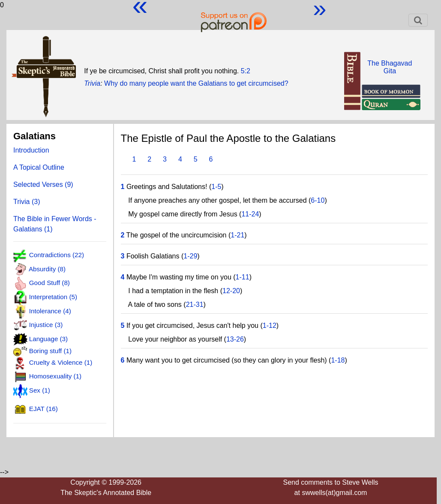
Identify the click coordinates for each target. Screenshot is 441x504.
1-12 (270, 325)
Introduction (31, 150)
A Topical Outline (39, 167)
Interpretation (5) (53, 297)
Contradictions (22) (57, 255)
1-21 (237, 235)
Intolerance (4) (50, 311)
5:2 (246, 71)
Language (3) (48, 339)
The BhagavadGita (390, 67)
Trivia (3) (27, 202)
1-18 (338, 360)
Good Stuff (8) (49, 283)
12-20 (231, 291)
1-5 (216, 187)
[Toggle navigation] (418, 20)
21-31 (195, 304)
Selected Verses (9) (43, 184)
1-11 (243, 277)
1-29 (190, 256)
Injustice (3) (46, 325)
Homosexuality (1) (55, 376)
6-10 (318, 200)
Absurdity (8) (47, 269)
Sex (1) (40, 390)
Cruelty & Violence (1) (61, 362)
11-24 (250, 214)
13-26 (235, 339)
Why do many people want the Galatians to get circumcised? (196, 83)
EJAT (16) (43, 409)
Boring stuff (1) (50, 351)
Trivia (92, 83)
